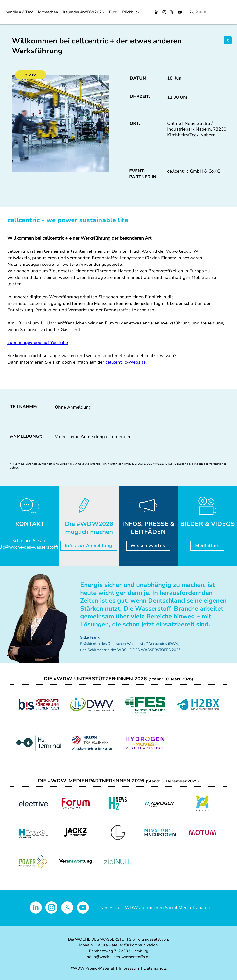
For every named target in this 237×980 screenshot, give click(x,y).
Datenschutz (155, 968)
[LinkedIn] (157, 12)
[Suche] (213, 12)
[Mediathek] (207, 546)
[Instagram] (164, 12)
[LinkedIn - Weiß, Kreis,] (36, 907)
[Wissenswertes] (148, 546)
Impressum (129, 968)
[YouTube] (180, 12)
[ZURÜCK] (228, 40)
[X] (172, 12)
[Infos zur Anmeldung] (89, 546)
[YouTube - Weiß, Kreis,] (83, 907)
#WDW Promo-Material (92, 968)
